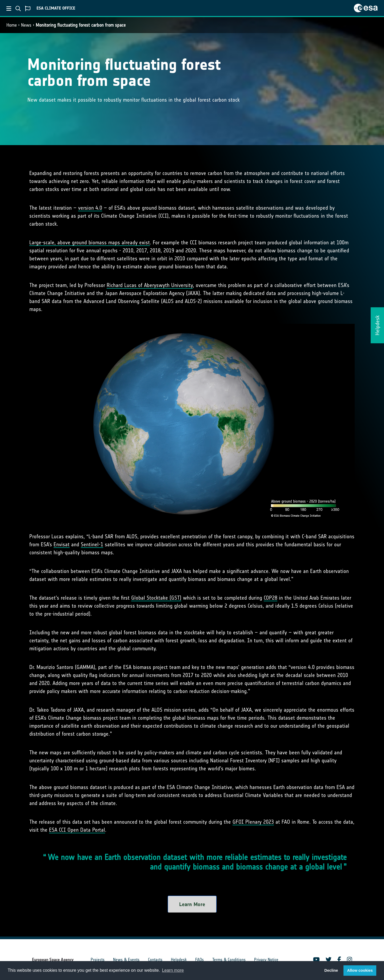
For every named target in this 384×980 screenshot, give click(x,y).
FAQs (199, 960)
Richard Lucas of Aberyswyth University (150, 285)
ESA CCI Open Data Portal (77, 830)
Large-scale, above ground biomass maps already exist (90, 242)
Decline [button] (331, 970)
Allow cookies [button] (360, 970)
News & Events (126, 960)
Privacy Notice (266, 960)
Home (12, 25)
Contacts (155, 960)
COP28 (271, 598)
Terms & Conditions (229, 960)
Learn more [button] (173, 970)
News (26, 25)
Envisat (62, 544)
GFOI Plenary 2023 (253, 822)
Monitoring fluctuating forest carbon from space (81, 25)
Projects (98, 960)
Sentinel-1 (92, 544)
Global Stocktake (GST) (156, 598)
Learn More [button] (192, 904)
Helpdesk (179, 960)
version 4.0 (90, 208)
